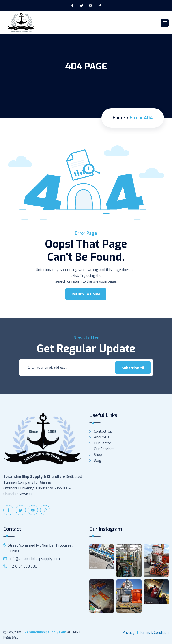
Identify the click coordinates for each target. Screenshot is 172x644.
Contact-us (103, 431)
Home (119, 118)
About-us (102, 437)
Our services (104, 449)
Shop (98, 455)
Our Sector (102, 443)
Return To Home (86, 294)
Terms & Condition (154, 632)
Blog (98, 460)
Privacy (129, 632)
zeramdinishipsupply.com (46, 632)
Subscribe (133, 368)
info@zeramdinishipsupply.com (32, 559)
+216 (20, 566)
